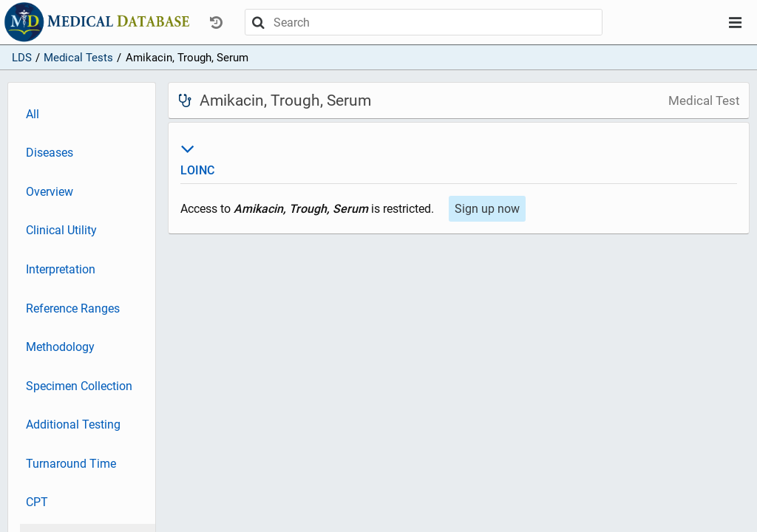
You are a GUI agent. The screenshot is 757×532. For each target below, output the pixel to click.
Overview (50, 192)
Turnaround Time (71, 464)
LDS (22, 58)
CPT (37, 502)
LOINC (459, 157)
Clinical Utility (61, 230)
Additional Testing (73, 424)
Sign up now (487, 209)
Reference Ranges (73, 308)
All (33, 114)
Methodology (60, 347)
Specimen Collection (79, 386)
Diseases (50, 153)
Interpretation (61, 269)
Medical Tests (78, 58)
